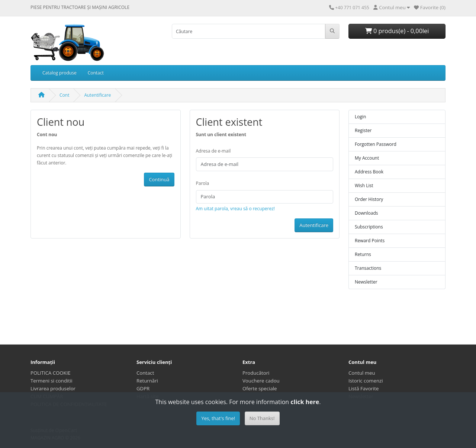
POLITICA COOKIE (51, 373)
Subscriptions (369, 227)
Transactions (368, 268)
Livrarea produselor (53, 388)
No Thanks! (262, 418)
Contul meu (362, 373)
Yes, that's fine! (218, 418)
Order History (369, 199)
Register (363, 130)
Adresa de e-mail (213, 151)
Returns (363, 254)
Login (360, 117)
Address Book (369, 172)
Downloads (366, 213)
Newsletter (366, 282)
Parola (203, 183)
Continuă (159, 179)
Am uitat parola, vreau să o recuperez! (235, 209)
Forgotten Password (376, 144)
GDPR (143, 388)
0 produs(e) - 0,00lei (397, 31)
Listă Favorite (364, 388)
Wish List (364, 185)
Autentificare (97, 95)
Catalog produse (59, 73)
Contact (96, 73)
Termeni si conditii (52, 381)
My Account (367, 158)
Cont (64, 95)
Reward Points (370, 241)
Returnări (147, 381)
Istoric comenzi (366, 381)
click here (305, 402)
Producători (256, 373)
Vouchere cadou (261, 381)
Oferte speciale (260, 388)
